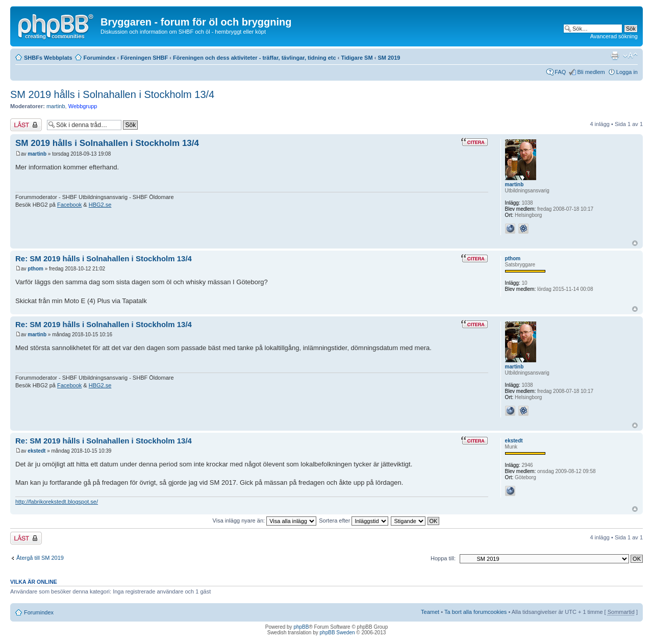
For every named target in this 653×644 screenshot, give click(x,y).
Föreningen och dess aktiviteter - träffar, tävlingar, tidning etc (255, 58)
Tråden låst (26, 125)
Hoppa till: (443, 558)
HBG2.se (100, 205)
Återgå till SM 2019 (40, 558)
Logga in (627, 72)
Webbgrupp (83, 106)
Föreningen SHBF (144, 58)
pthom (35, 269)
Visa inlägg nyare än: (265, 521)
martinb (56, 106)
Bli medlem (591, 72)
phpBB (301, 627)
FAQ (560, 72)
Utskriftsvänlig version (615, 56)
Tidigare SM (357, 58)
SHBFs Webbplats (48, 58)
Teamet (430, 612)
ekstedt (36, 451)
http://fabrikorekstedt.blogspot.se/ (57, 502)
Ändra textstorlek (630, 56)
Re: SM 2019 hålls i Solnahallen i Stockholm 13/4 (104, 258)
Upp (635, 243)
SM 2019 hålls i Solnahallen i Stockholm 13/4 (112, 94)
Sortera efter (354, 521)
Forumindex (100, 58)
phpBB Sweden (337, 633)
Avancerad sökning (614, 36)
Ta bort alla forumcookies (475, 612)
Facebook (69, 205)
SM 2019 (389, 58)
